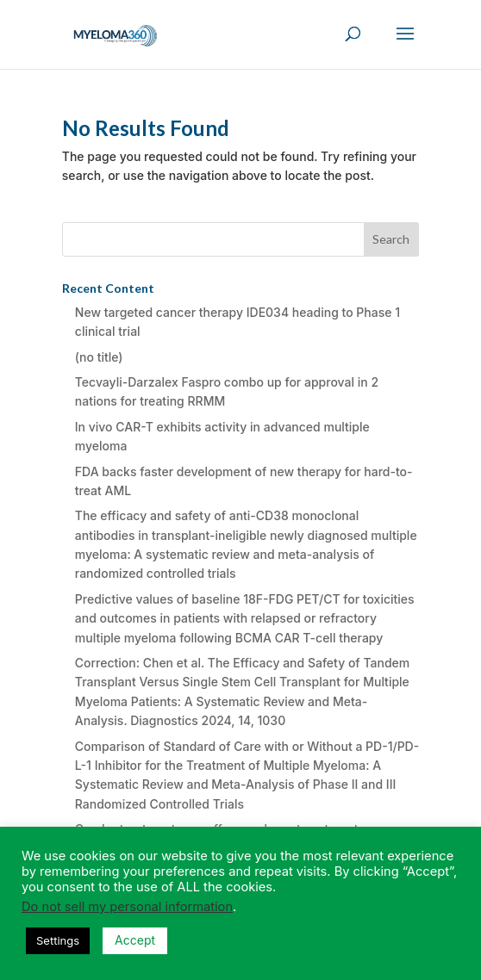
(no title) (99, 357)
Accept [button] (135, 940)
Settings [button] (58, 940)
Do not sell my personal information (127, 907)
